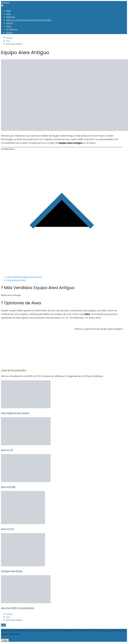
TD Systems (12, 29)
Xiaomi (9, 33)
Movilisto (5, 3)
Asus (8, 14)
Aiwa (8, 11)
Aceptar (5, 640)
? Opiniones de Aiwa (16, 280)
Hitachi (9, 23)
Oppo (9, 26)
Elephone (10, 17)
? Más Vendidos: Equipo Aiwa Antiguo (24, 277)
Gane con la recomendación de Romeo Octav (29, 20)
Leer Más (25, 634)
